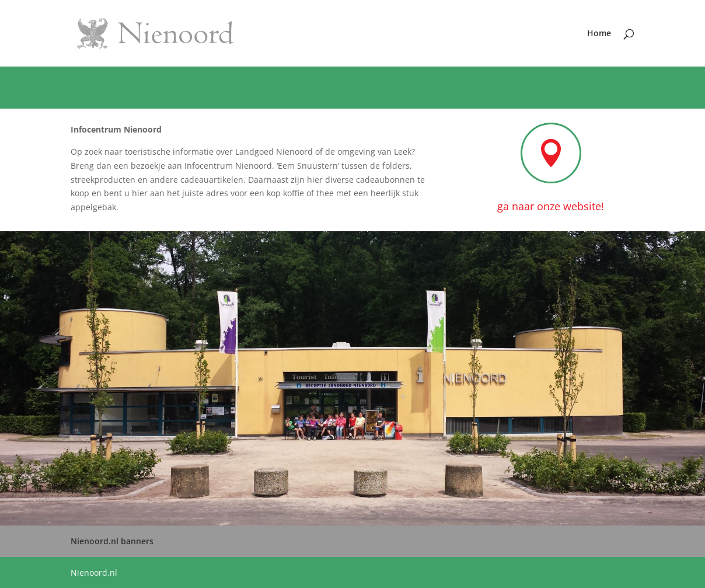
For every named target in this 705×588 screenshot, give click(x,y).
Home (599, 34)
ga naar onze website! (551, 206)
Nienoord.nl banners (112, 541)
